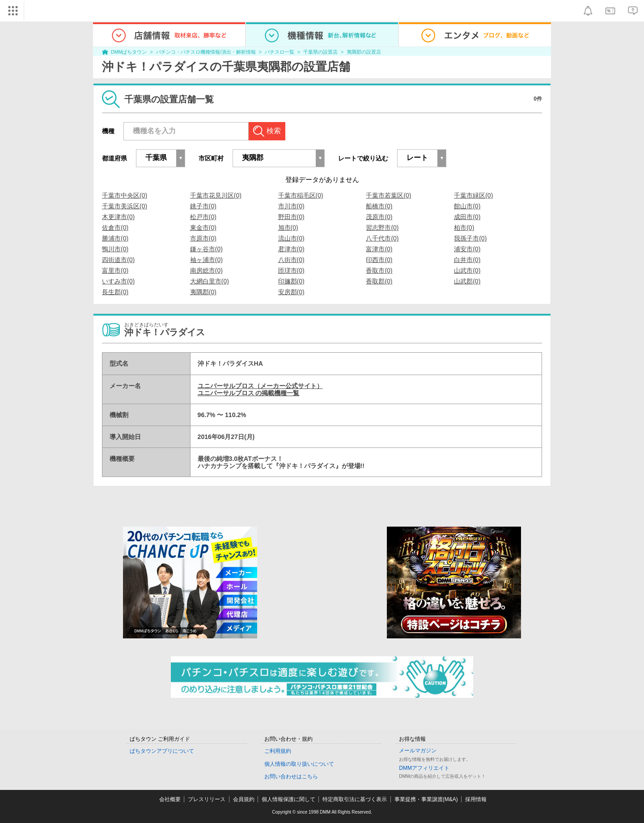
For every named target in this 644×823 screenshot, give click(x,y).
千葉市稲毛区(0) (301, 195)
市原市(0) (203, 238)
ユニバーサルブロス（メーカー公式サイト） (260, 386)
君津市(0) (291, 249)
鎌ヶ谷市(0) (206, 249)
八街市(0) (291, 260)
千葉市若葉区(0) (388, 195)
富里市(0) (115, 270)
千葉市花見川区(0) (216, 195)
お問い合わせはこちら (291, 777)
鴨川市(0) (115, 249)
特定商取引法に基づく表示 (355, 799)
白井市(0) (467, 260)
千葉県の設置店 (320, 52)
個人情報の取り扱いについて (299, 764)
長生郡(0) (115, 292)
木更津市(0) (118, 217)
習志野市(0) (382, 228)
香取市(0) (379, 270)
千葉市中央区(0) (125, 195)
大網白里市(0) (210, 281)
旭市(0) (288, 228)
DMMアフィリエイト (424, 768)
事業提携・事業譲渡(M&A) (426, 799)
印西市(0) (379, 260)
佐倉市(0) (115, 228)
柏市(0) (464, 228)
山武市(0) (467, 270)
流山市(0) (291, 238)
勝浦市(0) (115, 238)
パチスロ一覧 (280, 52)
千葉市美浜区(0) (125, 206)
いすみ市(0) (118, 281)
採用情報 (476, 799)
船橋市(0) (379, 206)
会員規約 (244, 799)
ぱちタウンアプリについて (162, 751)
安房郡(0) (291, 292)
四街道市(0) (118, 260)
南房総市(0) (206, 270)
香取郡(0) (379, 281)
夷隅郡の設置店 (364, 52)
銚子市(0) (203, 206)
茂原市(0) (379, 217)
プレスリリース (207, 799)
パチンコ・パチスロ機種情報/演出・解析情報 (206, 52)
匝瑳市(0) (291, 270)
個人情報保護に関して (288, 799)
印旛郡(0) (291, 281)
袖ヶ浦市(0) (206, 260)
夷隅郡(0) (203, 292)
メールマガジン (418, 751)
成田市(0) (467, 217)
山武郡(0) (467, 281)
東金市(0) (203, 228)
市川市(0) (291, 206)
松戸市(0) (203, 217)
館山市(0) (467, 206)
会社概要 (170, 799)
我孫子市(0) (470, 238)
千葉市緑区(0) (473, 195)
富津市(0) (379, 249)
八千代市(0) (382, 238)
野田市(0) (291, 217)
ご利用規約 (278, 751)
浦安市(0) (467, 249)
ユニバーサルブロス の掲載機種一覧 (249, 393)
